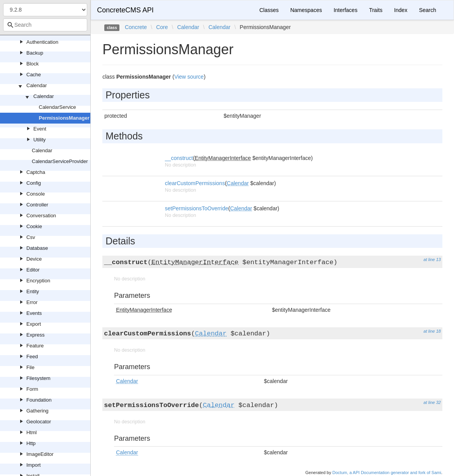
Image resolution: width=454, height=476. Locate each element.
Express (35, 335)
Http (31, 443)
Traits (376, 10)
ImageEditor (40, 454)
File (30, 367)
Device (34, 259)
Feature (35, 346)
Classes (269, 10)
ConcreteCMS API (125, 10)
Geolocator (39, 422)
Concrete (136, 27)
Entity (33, 291)
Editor (33, 270)
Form (32, 389)
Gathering (37, 411)
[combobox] (45, 25)
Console (36, 194)
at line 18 (432, 331)
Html (32, 432)
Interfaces (345, 10)
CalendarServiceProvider (60, 161)
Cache (34, 75)
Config (34, 183)
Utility (40, 140)
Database (37, 248)
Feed (32, 357)
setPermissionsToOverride (196, 208)
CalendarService (57, 107)
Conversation (41, 216)
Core (162, 27)
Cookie (34, 226)
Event (40, 129)
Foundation (39, 400)
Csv (31, 237)
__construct (179, 158)
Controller (37, 205)
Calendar (37, 85)
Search (428, 10)
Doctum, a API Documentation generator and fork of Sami (387, 473)
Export (34, 324)
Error (32, 302)
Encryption (38, 281)
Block (33, 64)
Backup (35, 53)
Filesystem (38, 378)
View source (189, 77)
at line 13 (432, 259)
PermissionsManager (64, 118)
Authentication (42, 42)
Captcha (36, 172)
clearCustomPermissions (195, 183)
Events (34, 313)
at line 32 (432, 402)
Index (400, 10)
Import (34, 465)
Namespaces (306, 10)
